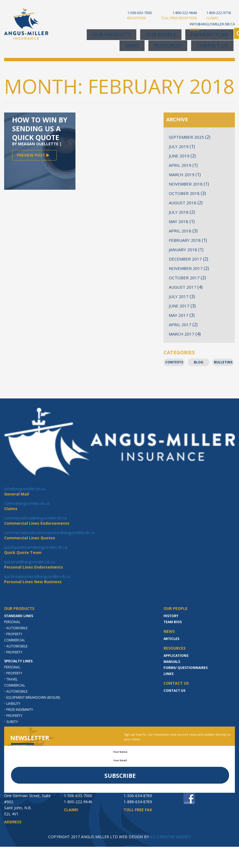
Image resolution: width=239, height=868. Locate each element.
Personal (12, 622)
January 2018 (183, 250)
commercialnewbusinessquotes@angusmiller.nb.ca (49, 533)
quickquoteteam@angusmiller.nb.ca (36, 547)
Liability (13, 704)
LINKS (169, 674)
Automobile (17, 628)
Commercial (15, 640)
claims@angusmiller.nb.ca (27, 503)
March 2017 (182, 334)
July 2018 (179, 212)
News (132, 45)
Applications (176, 656)
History (171, 616)
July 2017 (179, 296)
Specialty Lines (18, 661)
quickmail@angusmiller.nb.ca (29, 562)
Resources (168, 45)
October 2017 (184, 278)
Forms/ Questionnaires (186, 668)
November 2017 (186, 268)
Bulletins (223, 362)
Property (14, 634)
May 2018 (179, 221)
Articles (171, 639)
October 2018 (184, 193)
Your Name (120, 752)
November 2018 (186, 184)
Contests (174, 362)
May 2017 (179, 315)
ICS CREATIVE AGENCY (170, 837)
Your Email (120, 760)
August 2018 (183, 203)
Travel (12, 679)
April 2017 (180, 325)
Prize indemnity (20, 710)
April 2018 (180, 231)
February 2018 (185, 240)
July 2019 (179, 146)
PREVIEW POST (33, 155)
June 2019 (179, 156)
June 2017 (179, 306)
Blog (199, 362)
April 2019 (180, 165)
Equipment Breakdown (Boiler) (33, 697)
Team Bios (173, 622)
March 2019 (182, 175)
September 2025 (186, 137)
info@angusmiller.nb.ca (25, 489)
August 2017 (183, 287)
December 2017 (185, 259)
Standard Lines (19, 616)
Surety (12, 722)
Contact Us (212, 45)
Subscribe (120, 776)
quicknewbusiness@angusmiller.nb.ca (37, 576)
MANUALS (172, 662)
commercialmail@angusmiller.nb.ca (35, 518)
